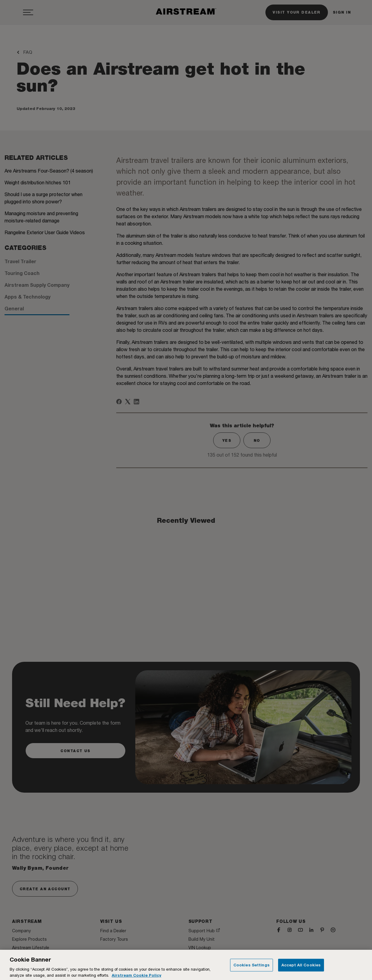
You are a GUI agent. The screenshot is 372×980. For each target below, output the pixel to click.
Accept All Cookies (301, 968)
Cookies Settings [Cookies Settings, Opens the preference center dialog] (252, 968)
